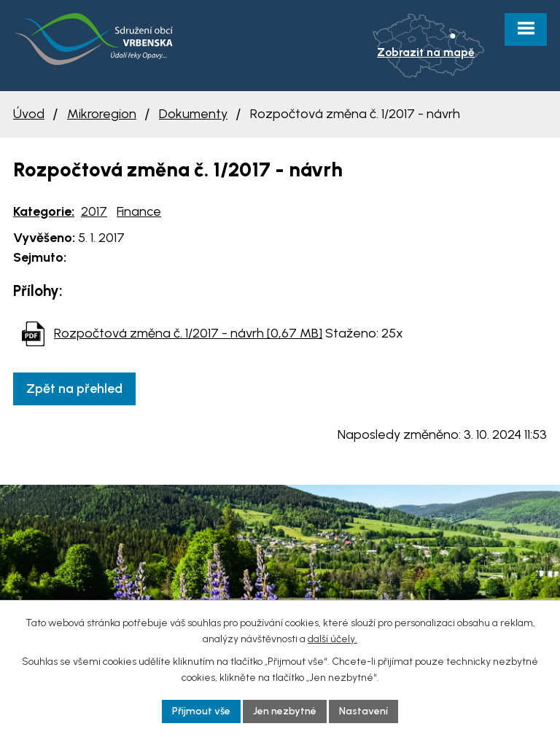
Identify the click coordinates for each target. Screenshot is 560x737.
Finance (139, 211)
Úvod (29, 114)
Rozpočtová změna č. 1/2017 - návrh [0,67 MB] (188, 333)
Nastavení (363, 711)
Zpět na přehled (74, 389)
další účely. (332, 639)
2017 (94, 211)
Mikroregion (102, 114)
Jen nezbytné (285, 711)
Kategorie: (44, 211)
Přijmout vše (201, 711)
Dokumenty (193, 114)
